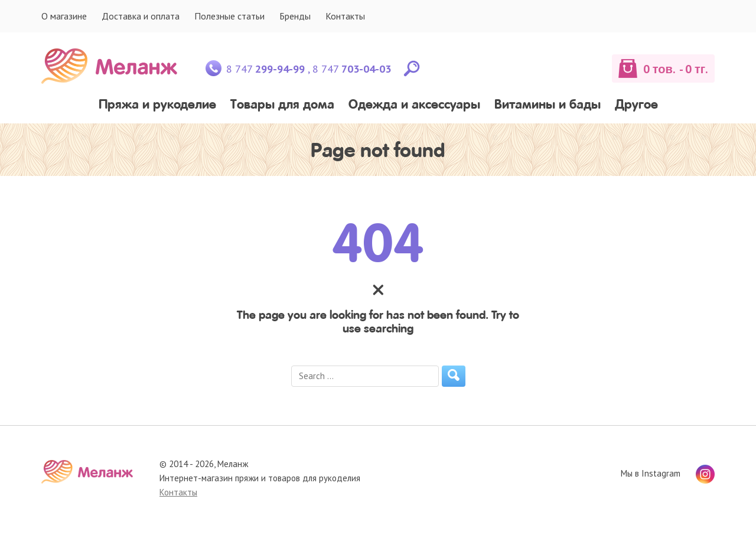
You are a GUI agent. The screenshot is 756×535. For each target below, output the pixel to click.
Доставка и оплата (141, 16)
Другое (636, 105)
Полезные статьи (229, 16)
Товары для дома (282, 105)
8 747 (265, 69)
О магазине (64, 16)
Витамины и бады (548, 105)
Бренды (295, 16)
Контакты (345, 16)
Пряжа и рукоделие (157, 105)
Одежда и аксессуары (414, 105)
